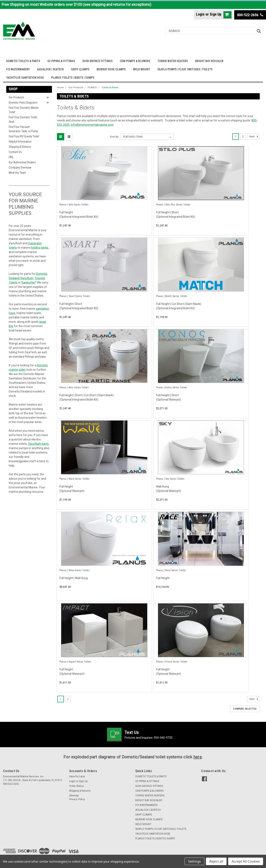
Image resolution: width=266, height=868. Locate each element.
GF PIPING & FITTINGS (61, 61)
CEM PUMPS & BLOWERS (135, 61)
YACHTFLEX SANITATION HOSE (25, 78)
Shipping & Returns (20, 147)
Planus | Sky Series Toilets (170, 479)
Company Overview (20, 167)
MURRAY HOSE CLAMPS (111, 69)
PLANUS (92, 87)
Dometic (42, 274)
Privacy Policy (77, 799)
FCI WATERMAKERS (18, 69)
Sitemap (74, 796)
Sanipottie (28, 282)
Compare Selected (245, 709)
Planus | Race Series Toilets (171, 570)
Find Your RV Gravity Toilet (24, 136)
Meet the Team (17, 173)
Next (254, 137)
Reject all (216, 861)
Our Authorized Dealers (22, 162)
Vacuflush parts (38, 444)
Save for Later (77, 776)
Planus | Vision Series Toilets (172, 662)
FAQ (11, 157)
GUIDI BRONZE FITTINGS (97, 61)
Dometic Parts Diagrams (23, 103)
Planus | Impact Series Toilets (75, 662)
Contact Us (15, 152)
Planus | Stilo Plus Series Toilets (173, 205)
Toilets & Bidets (110, 87)
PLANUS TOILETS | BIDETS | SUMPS (73, 78)
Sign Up (216, 14)
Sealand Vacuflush (21, 278)
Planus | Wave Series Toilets (75, 479)
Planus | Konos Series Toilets (172, 388)
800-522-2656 (250, 15)
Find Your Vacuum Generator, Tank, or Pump (23, 129)
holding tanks (39, 248)
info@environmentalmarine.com (92, 125)
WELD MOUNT (142, 69)
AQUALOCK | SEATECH (50, 69)
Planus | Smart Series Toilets (75, 296)
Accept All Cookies (246, 861)
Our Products (16, 97)
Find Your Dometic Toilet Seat (23, 119)
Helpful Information (20, 142)
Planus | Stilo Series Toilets (74, 205)
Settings (194, 861)
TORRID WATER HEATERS (173, 61)
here (198, 757)
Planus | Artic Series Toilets (74, 388)
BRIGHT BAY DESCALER (209, 61)
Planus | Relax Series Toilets (75, 570)
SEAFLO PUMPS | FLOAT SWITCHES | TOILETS (185, 69)
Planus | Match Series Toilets (172, 296)
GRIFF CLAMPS (80, 69)
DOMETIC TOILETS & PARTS (23, 61)
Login (200, 14)
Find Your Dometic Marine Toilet (24, 110)
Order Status (76, 786)
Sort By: (115, 137)
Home (60, 87)
